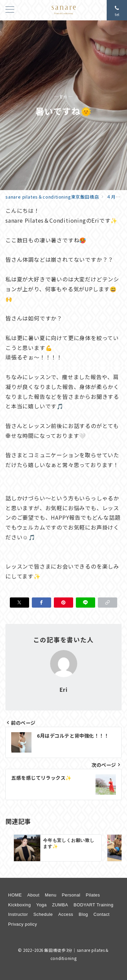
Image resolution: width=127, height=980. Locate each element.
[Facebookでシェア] (41, 603)
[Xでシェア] (19, 603)
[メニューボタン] (10, 10)
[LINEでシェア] (86, 603)
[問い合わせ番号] (117, 10)
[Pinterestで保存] (63, 603)
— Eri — (63, 97)
